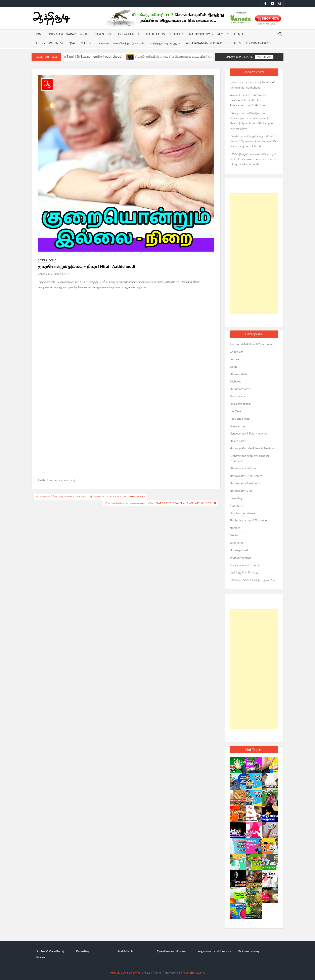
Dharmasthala (239, 374)
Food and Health (240, 419)
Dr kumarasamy (259, 43)
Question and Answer (243, 513)
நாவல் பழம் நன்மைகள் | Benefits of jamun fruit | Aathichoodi (252, 85)
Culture (87, 43)
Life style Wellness (49, 43)
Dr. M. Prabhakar (240, 404)
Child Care (237, 352)
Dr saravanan (238, 396)
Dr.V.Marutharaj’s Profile (69, 34)
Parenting (103, 34)
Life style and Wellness (244, 468)
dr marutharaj (66, 480)
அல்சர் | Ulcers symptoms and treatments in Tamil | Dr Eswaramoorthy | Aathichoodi (78, 57)
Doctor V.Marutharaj (50, 951)
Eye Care (235, 411)
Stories (235, 43)
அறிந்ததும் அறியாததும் (165, 43)
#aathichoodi (46, 480)
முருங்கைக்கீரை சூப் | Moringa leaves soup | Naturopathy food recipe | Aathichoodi (92, 496)
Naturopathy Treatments (245, 483)
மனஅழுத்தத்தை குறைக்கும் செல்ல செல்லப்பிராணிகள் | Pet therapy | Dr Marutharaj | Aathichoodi (253, 141)
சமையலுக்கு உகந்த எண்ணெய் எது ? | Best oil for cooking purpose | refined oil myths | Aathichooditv (254, 159)
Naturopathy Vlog (241, 491)
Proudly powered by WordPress (130, 972)
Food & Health (128, 34)
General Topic (47, 260)
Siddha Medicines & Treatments (249, 520)
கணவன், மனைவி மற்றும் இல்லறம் (121, 43)
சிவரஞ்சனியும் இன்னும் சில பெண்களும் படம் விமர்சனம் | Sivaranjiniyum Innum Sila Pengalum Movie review (253, 121)
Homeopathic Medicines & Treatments (254, 448)
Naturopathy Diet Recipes (209, 34)
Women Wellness (241, 557)
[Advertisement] (254, 254)
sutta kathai (237, 543)
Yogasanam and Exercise (205, 43)
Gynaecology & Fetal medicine (249, 433)
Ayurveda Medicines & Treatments (251, 344)
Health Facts (155, 34)
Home (39, 34)
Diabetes (177, 34)
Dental (240, 34)
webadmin (44, 274)
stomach (235, 528)
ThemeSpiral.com (193, 972)
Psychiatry (236, 505)
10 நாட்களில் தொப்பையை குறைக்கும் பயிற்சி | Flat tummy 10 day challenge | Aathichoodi (158, 503)
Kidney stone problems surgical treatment (249, 458)
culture (234, 359)
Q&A (72, 43)
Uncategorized (239, 550)
